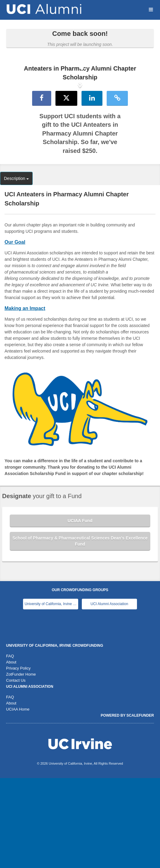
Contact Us (16, 770)
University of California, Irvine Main (51, 694)
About (11, 752)
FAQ (10, 746)
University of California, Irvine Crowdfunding (55, 735)
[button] (12, 130)
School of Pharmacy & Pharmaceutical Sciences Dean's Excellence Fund (80, 631)
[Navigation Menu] (151, 10)
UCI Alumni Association (109, 694)
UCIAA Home (18, 799)
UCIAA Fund (80, 611)
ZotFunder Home (21, 764)
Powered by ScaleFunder (127, 805)
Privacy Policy (18, 758)
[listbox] (80, 130)
